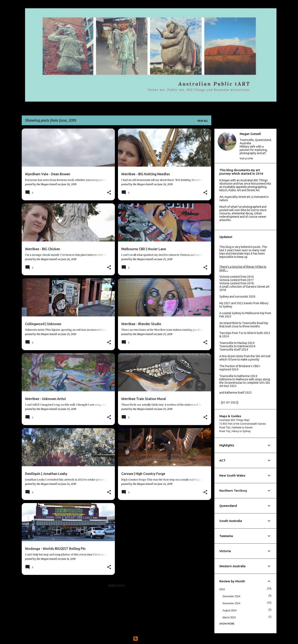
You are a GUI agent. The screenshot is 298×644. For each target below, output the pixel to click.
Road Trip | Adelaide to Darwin (236, 428)
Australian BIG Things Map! (235, 420)
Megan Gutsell (250, 134)
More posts (117, 586)
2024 (222, 589)
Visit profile (246, 158)
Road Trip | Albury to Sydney (235, 431)
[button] (109, 193)
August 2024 (230, 610)
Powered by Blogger (149, 639)
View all (203, 121)
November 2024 (231, 603)
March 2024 (229, 618)
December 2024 (231, 596)
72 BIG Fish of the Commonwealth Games (243, 424)
